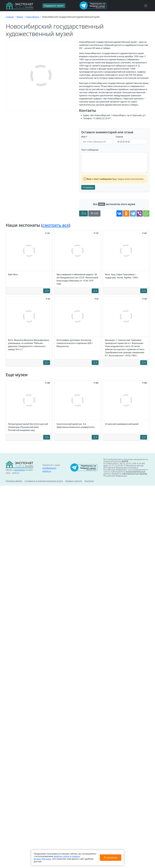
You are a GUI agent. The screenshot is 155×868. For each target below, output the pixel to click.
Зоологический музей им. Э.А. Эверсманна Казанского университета (76, 426)
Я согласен (111, 858)
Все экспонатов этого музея (114, 204)
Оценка (119, 137)
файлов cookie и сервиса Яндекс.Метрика (57, 858)
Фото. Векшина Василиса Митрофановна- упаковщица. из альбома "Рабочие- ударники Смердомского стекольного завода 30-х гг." (29, 345)
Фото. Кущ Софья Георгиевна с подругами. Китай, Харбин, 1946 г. (122, 276)
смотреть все (56, 225)
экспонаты (20, 470)
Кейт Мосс (13, 274)
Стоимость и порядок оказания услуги (44, 481)
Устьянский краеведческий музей (122, 424)
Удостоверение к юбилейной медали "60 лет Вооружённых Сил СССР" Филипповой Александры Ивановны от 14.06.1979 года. (77, 279)
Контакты (89, 481)
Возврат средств (74, 481)
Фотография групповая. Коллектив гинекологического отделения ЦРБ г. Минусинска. (75, 343)
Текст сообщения (90, 150)
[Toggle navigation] (146, 6)
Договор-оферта (14, 481)
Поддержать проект (54, 6)
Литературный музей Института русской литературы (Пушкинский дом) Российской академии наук (28, 427)
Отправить (88, 187)
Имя (84, 137)
